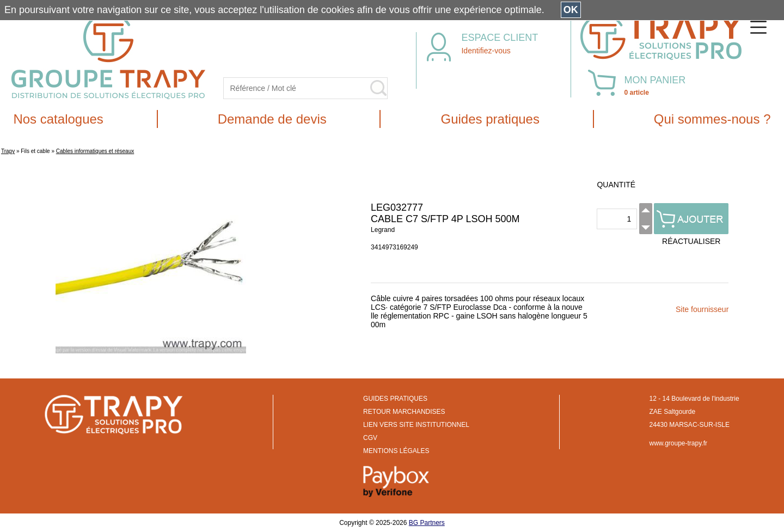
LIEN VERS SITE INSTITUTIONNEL (416, 425)
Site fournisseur (702, 309)
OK (571, 10)
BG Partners (427, 523)
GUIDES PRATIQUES (395, 399)
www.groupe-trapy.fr (678, 443)
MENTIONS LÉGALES (396, 451)
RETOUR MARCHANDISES (404, 412)
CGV (370, 438)
